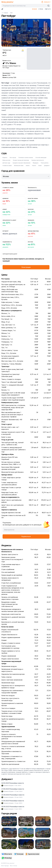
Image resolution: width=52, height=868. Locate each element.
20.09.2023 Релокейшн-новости (13, 795)
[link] (7, 854)
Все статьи (13, 866)
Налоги (34, 166)
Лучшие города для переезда (21, 160)
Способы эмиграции (41, 158)
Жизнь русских (6, 160)
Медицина (36, 163)
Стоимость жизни (7, 166)
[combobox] (24, 6)
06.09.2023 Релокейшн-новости (13, 807)
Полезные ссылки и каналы (26, 158)
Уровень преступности (38, 160)
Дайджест (46, 2)
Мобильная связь (19, 166)
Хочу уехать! (7, 2)
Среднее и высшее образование (21, 163)
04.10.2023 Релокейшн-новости (13, 783)
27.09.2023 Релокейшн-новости (13, 789)
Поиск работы (45, 163)
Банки (40, 166)
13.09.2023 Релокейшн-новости (13, 801)
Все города (13, 158)
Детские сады (6, 163)
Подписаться (26, 536)
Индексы (5, 158)
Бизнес (28, 166)
